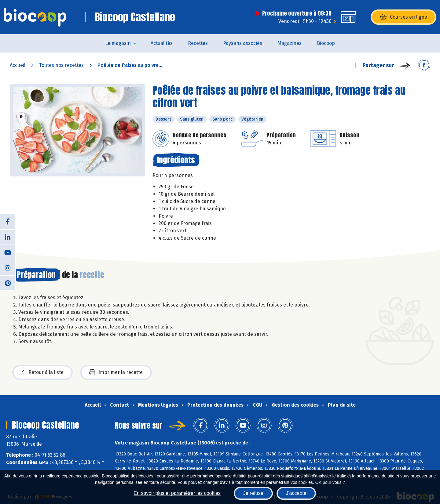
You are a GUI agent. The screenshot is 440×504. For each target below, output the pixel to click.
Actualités (162, 43)
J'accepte (296, 493)
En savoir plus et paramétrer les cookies (177, 493)
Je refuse (253, 493)
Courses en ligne (403, 17)
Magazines (290, 43)
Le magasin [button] (118, 43)
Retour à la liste (42, 372)
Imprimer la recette (116, 372)
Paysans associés (243, 43)
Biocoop (326, 43)
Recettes (198, 43)
